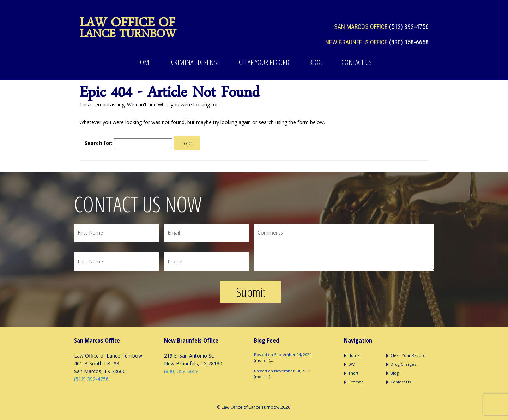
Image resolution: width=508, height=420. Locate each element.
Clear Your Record (264, 62)
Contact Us (357, 62)
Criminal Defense (195, 62)
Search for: (99, 143)
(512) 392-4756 (409, 27)
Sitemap (356, 382)
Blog (315, 62)
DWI (352, 364)
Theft (353, 373)
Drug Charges (403, 364)
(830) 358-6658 (409, 42)
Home (144, 62)
